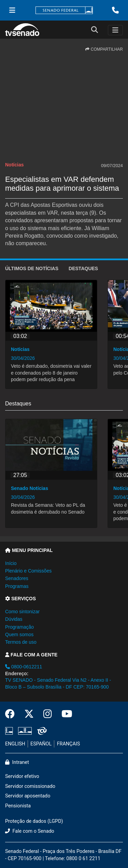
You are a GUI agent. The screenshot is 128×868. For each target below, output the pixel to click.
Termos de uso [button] (21, 642)
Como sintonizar (22, 612)
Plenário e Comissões (28, 571)
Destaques (83, 268)
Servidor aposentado (28, 796)
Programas (17, 586)
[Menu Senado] (12, 10)
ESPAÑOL (41, 744)
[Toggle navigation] (115, 30)
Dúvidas (14, 619)
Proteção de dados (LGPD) (34, 821)
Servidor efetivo (22, 776)
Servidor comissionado (30, 786)
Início (11, 563)
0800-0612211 (24, 667)
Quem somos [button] (19, 634)
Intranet (17, 762)
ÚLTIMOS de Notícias (32, 268)
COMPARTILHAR (104, 49)
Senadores (17, 578)
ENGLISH (15, 744)
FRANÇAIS (69, 744)
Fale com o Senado (30, 831)
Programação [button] (19, 627)
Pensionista (18, 806)
